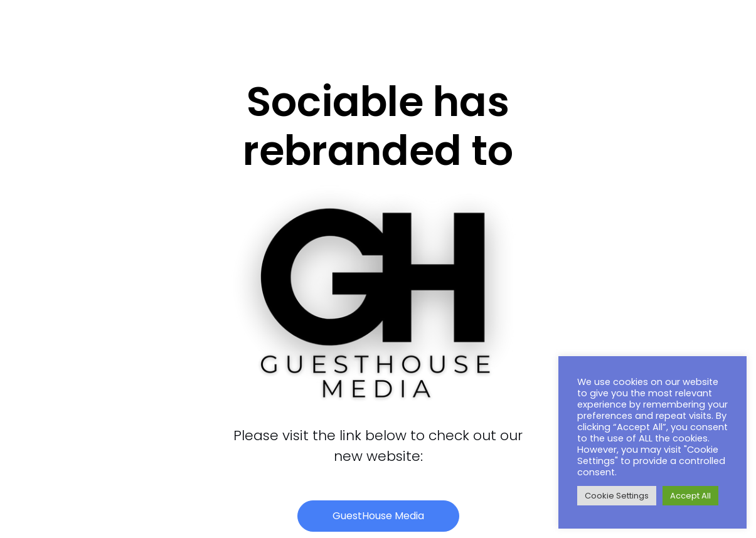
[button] (378, 516)
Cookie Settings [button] (617, 496)
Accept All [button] (690, 496)
